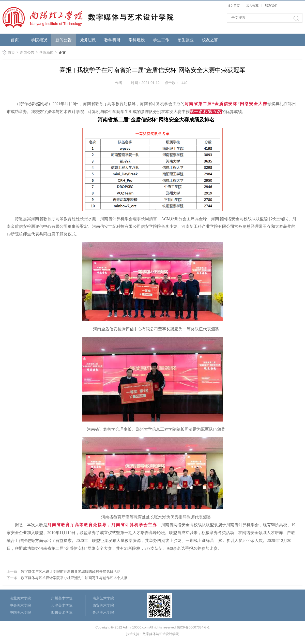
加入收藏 (252, 6)
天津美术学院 (62, 605)
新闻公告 (64, 40)
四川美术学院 (62, 612)
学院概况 (39, 40)
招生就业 (186, 40)
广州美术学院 (62, 598)
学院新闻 (47, 52)
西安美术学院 (103, 605)
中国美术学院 (20, 612)
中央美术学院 (20, 605)
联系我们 (271, 6)
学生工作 (161, 40)
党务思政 (88, 40)
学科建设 (137, 40)
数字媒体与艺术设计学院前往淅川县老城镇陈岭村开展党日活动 (71, 571)
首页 (15, 40)
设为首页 (234, 6)
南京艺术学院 (103, 598)
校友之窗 (210, 40)
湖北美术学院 (20, 598)
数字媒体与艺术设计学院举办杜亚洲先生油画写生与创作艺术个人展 (74, 578)
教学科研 (112, 40)
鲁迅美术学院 (103, 612)
